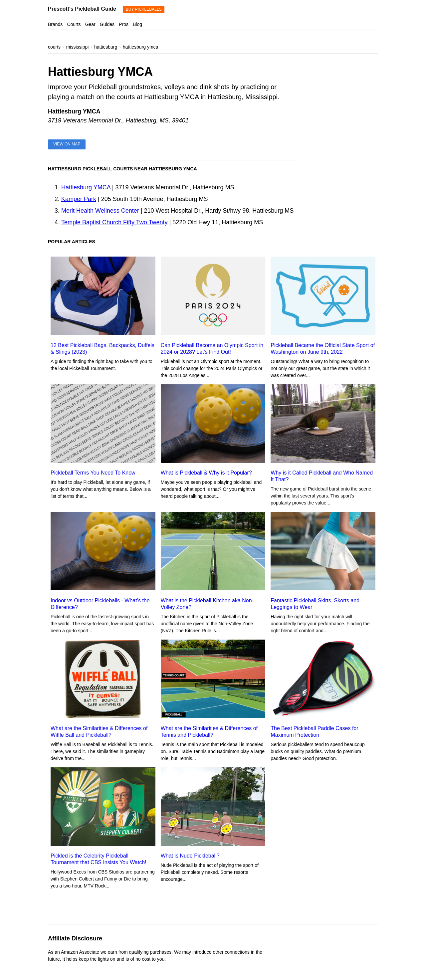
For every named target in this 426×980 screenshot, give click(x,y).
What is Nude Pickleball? (190, 856)
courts (54, 47)
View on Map (67, 144)
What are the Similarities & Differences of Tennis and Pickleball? (209, 732)
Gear (90, 24)
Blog (137, 24)
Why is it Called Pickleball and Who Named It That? (322, 476)
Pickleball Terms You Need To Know (93, 473)
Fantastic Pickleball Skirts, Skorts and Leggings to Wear (315, 604)
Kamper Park (79, 199)
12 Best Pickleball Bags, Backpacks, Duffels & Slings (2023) (103, 349)
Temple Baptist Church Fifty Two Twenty (114, 222)
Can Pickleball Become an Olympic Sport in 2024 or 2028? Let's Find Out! (212, 349)
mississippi (78, 47)
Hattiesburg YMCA (86, 187)
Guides (107, 24)
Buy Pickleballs (144, 9)
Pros (124, 24)
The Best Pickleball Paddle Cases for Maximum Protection (314, 732)
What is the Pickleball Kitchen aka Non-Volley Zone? (207, 604)
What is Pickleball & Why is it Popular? (206, 473)
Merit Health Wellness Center (100, 211)
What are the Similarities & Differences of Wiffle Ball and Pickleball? (99, 732)
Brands (55, 24)
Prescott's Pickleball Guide (82, 9)
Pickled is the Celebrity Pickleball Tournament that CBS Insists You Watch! (99, 859)
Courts (74, 24)
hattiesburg (106, 47)
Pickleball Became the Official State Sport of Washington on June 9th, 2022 (323, 349)
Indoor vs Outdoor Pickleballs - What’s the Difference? (100, 604)
